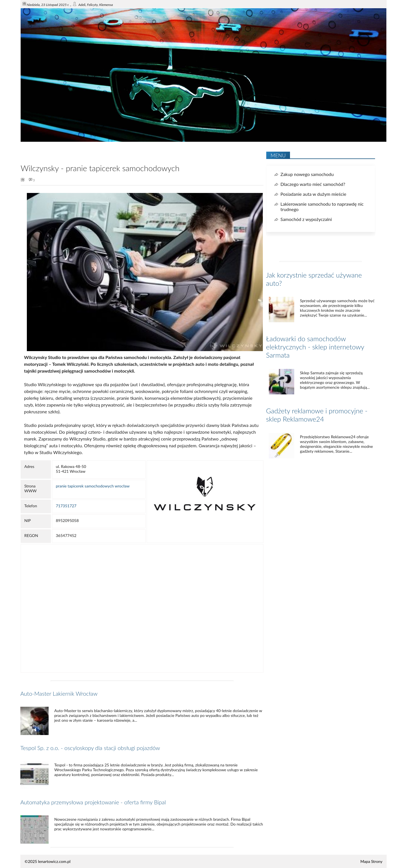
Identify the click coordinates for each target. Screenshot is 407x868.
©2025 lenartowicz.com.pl (47, 861)
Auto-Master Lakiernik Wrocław (59, 693)
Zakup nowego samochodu (307, 174)
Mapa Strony (371, 861)
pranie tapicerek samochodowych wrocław (93, 486)
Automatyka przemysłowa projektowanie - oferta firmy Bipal (93, 802)
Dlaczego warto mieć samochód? (313, 184)
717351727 (66, 506)
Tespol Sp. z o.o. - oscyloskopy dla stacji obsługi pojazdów (90, 748)
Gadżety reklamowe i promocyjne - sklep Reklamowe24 (317, 415)
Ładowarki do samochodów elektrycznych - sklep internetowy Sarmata (315, 347)
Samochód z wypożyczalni (306, 219)
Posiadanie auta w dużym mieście (313, 194)
